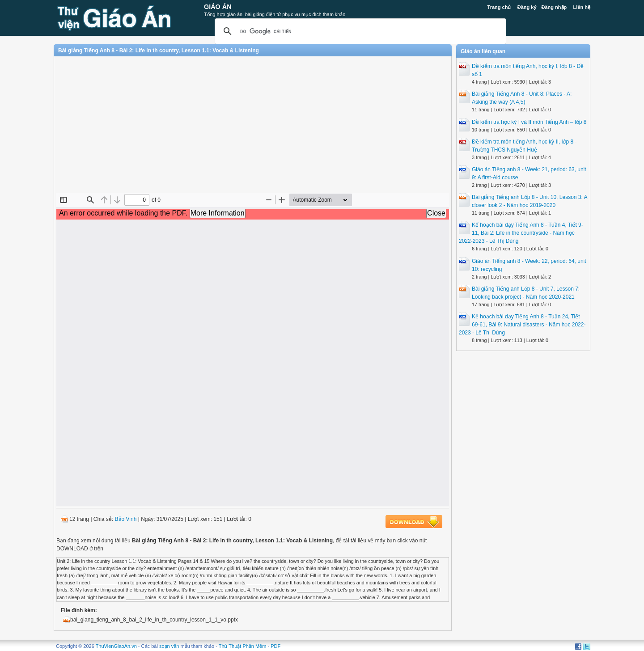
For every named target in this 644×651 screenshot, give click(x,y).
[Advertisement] (253, 128)
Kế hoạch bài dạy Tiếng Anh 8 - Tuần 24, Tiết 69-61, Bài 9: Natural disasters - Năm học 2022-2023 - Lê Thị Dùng (522, 325)
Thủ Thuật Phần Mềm (243, 646)
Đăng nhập (554, 7)
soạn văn (169, 646)
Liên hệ (582, 7)
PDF (275, 646)
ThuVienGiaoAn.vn (116, 646)
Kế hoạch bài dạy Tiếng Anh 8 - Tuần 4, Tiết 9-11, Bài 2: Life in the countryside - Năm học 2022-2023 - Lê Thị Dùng (521, 233)
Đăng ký (527, 7)
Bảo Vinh (126, 519)
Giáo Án (218, 7)
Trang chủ (499, 7)
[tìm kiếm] (359, 31)
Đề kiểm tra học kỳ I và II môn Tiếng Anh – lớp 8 (529, 122)
